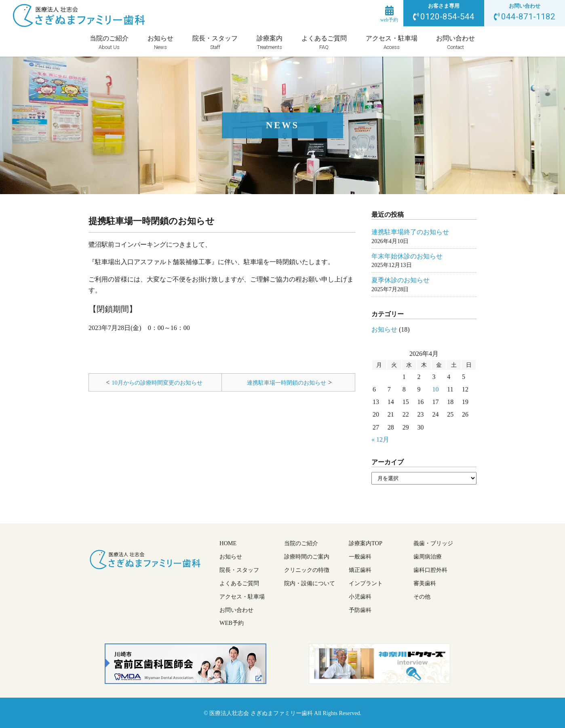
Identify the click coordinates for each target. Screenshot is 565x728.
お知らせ (160, 43)
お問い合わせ (455, 43)
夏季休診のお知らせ (401, 280)
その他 (422, 597)
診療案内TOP (366, 543)
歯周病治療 (428, 557)
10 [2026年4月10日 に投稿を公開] (435, 389)
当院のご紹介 (109, 43)
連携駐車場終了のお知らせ (410, 232)
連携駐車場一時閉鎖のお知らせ (287, 383)
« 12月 (380, 439)
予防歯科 (360, 610)
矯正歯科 (360, 570)
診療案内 (270, 43)
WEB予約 (232, 623)
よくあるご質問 (324, 43)
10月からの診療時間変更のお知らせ (157, 383)
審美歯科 (425, 583)
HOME (228, 543)
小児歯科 (360, 597)
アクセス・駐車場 (392, 43)
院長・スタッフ (215, 43)
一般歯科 (360, 557)
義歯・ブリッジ (433, 543)
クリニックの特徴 (307, 570)
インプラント (366, 583)
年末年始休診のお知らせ (407, 256)
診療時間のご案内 (307, 557)
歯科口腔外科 (430, 570)
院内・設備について (310, 583)
